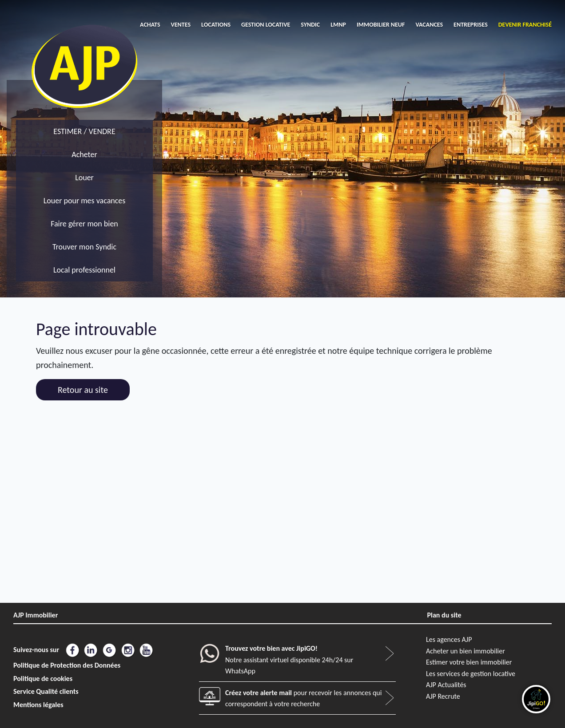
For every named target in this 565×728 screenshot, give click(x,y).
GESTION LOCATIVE (266, 25)
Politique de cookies (43, 679)
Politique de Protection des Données (67, 665)
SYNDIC (310, 25)
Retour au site (83, 390)
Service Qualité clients (46, 691)
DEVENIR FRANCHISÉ (525, 25)
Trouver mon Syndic (84, 247)
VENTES (181, 25)
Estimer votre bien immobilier (469, 662)
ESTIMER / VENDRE (84, 131)
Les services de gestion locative (471, 674)
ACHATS (150, 25)
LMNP (338, 25)
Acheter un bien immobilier (466, 651)
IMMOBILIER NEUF (381, 25)
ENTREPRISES (471, 25)
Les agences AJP (449, 639)
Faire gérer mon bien (84, 224)
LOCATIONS (216, 25)
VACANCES (429, 25)
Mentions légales (38, 705)
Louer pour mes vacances (85, 201)
